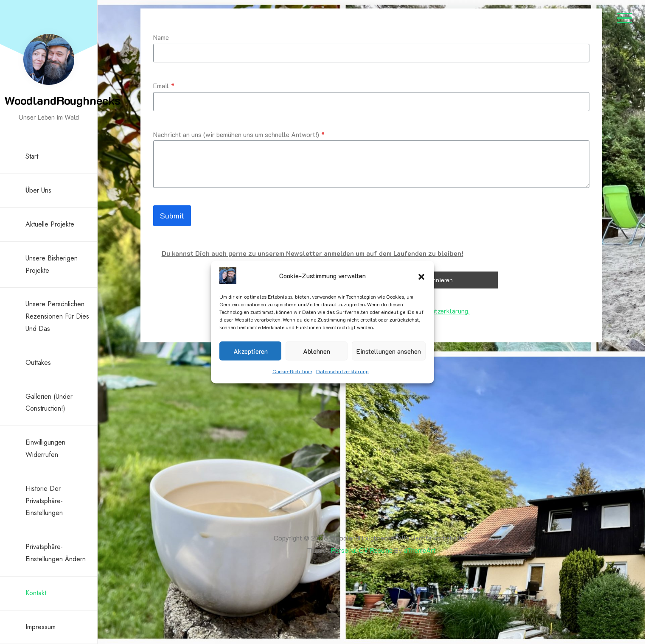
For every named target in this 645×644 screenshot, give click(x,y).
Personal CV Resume (362, 550)
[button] (421, 276)
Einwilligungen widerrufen (45, 448)
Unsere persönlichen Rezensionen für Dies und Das (57, 316)
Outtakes (38, 363)
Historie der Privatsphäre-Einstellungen (44, 501)
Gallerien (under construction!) (49, 403)
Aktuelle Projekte (50, 224)
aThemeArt (420, 550)
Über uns (38, 190)
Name (161, 37)
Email (164, 85)
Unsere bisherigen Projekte (52, 264)
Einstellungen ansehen (389, 351)
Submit (172, 216)
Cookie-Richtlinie (292, 371)
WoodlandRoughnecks (62, 100)
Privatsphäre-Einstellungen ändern (56, 553)
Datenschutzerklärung (342, 371)
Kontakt (36, 593)
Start (32, 156)
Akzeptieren (251, 351)
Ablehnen (317, 351)
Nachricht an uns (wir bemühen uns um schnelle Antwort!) (239, 134)
